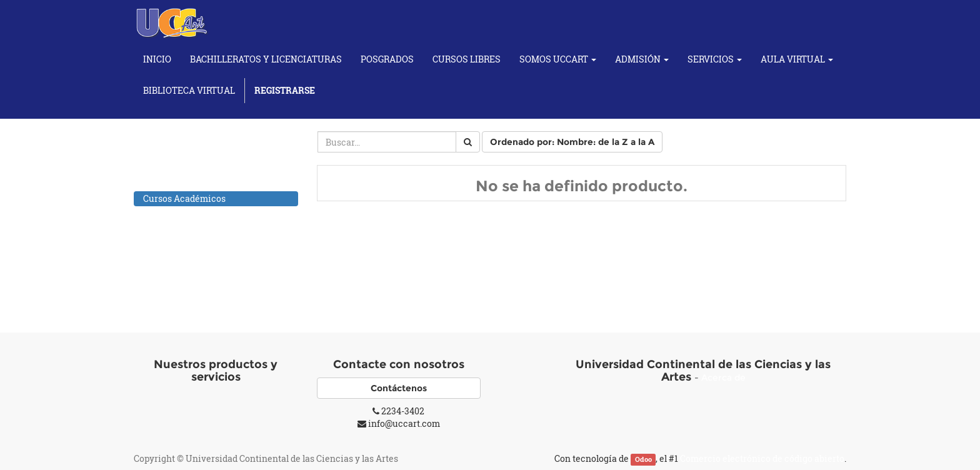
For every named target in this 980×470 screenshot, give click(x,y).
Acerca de (723, 377)
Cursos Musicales (180, 263)
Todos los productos (184, 182)
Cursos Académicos (184, 198)
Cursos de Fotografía (186, 247)
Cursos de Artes (176, 215)
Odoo (643, 459)
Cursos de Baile (175, 231)
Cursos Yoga (169, 295)
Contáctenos (399, 388)
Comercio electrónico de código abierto (762, 458)
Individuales (182, 278)
